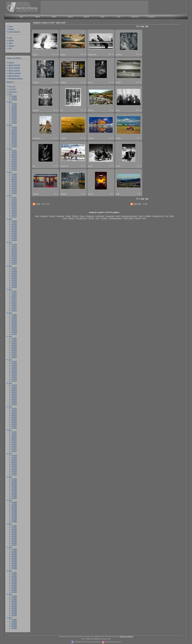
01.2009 (14, 498)
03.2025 (14, 119)
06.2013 (14, 395)
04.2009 (14, 493)
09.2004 (14, 601)
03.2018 (14, 283)
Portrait (52, 216)
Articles (11, 40)
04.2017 (14, 305)
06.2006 (14, 559)
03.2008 (14, 518)
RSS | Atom (45, 204)
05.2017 (14, 303)
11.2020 (14, 222)
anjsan (90, 166)
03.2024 (14, 143)
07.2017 (14, 300)
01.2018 (14, 287)
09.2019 (14, 249)
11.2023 (14, 152)
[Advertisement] (94, 7)
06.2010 (14, 466)
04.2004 (14, 610)
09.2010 (14, 460)
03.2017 (14, 307)
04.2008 (14, 516)
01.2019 (14, 264)
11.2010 (14, 457)
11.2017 (14, 293)
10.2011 (14, 435)
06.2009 (14, 489)
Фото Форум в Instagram (113, 642)
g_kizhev (64, 138)
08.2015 (14, 345)
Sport (97, 218)
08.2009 (14, 486)
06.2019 (14, 255)
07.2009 (14, 487)
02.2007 (14, 543)
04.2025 (14, 118)
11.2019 (14, 246)
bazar (119, 17)
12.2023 (14, 150)
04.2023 (14, 164)
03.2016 (14, 330)
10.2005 (14, 576)
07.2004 (14, 605)
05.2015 (14, 350)
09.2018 (14, 273)
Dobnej (91, 110)
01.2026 (14, 99)
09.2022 (14, 179)
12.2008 (14, 502)
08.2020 (14, 228)
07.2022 (14, 183)
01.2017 (14, 310)
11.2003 (14, 621)
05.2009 (14, 491)
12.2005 (14, 572)
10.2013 (14, 388)
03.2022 (14, 190)
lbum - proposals (15, 73)
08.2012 (14, 415)
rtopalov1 (119, 54)
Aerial (141, 216)
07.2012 (14, 417)
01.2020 (14, 240)
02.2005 (14, 590)
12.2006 (14, 549)
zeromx (35, 54)
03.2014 (14, 377)
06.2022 (14, 184)
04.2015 (14, 352)
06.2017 (14, 302)
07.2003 (14, 628)
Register (11, 29)
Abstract (71, 218)
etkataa (91, 194)
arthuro (63, 54)
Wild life (76, 216)
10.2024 (14, 130)
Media (38, 17)
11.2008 (14, 504)
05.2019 (14, 256)
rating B (86, 17)
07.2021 (14, 206)
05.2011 (14, 444)
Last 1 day (12, 86)
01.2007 (14, 545)
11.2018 (14, 269)
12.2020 (14, 221)
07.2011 (14, 440)
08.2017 (14, 298)
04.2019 (14, 258)
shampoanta (37, 138)
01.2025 (14, 123)
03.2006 (14, 565)
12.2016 (14, 314)
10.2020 (14, 224)
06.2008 (14, 513)
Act (167, 216)
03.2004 (14, 612)
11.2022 (14, 175)
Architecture (100, 216)
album (54, 17)
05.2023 (14, 163)
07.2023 (14, 159)
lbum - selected (14, 70)
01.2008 (14, 521)
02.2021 (14, 215)
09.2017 (14, 296)
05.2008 (14, 514)
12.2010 (14, 455)
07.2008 (14, 511)
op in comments (14, 68)
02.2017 (14, 309)
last (147, 26)
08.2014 (14, 368)
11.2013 (14, 387)
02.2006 (14, 567)
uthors (11, 62)
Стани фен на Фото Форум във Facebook (87, 642)
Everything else (81, 218)
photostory (135, 17)
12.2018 (14, 268)
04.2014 (14, 375)
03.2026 (14, 96)
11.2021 (14, 199)
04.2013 (14, 399)
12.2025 (14, 103)
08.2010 (14, 462)
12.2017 (14, 291)
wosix (118, 110)
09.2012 (14, 414)
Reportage (44, 216)
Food (118, 216)
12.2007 (14, 525)
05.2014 (14, 374)
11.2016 (14, 316)
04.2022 (14, 188)
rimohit (118, 82)
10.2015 (14, 341)
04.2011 (14, 446)
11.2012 (14, 410)
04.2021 (14, 211)
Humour (138, 218)
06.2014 (14, 372)
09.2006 (14, 554)
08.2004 (14, 603)
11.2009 (14, 480)
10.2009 (14, 482)
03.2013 (14, 401)
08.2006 (14, 556)
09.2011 (14, 437)
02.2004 (14, 613)
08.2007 (14, 533)
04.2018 (14, 282)
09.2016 (14, 320)
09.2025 (14, 109)
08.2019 (14, 251)
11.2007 (14, 527)
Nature (68, 216)
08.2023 (14, 157)
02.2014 (14, 379)
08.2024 (14, 134)
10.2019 (14, 248)
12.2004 (14, 596)
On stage (104, 218)
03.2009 (14, 494)
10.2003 (14, 623)
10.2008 (14, 506)
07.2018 (14, 276)
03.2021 (14, 213)
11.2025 (14, 105)
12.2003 (14, 619)
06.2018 (14, 278)
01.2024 (14, 146)
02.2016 (14, 332)
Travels (91, 218)
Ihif (34, 166)
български (151, 17)
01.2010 (14, 475)
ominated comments (16, 78)
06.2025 (14, 114)
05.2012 (14, 421)
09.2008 (14, 507)
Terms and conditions (126, 636)
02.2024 (14, 145)
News (10, 38)
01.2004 (14, 615)
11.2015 (14, 340)
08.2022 (14, 181)
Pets (144, 218)
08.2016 (14, 321)
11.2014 (14, 363)
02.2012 (14, 426)
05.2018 (14, 280)
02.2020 (14, 238)
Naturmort (90, 216)
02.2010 (14, 473)
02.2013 (14, 402)
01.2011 (14, 451)
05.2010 (14, 467)
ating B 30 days (14, 76)
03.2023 (14, 166)
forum (103, 17)
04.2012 (14, 422)
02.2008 (14, 520)
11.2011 (14, 433)
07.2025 (14, 112)
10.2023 (14, 154)
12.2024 (14, 127)
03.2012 (14, 424)
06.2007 (14, 536)
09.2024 (14, 132)
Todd (118, 194)
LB (62, 110)
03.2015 (14, 354)
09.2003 (14, 625)
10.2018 (14, 271)
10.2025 (14, 107)
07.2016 (14, 323)
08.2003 (14, 626)
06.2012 (14, 419)
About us (12, 46)
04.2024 (14, 141)
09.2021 (14, 202)
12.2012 (14, 408)
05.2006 (14, 561)
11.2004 (14, 598)
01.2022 (14, 193)
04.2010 (14, 469)
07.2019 (14, 253)
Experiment (110, 216)
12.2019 (14, 244)
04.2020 (14, 235)
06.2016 (14, 325)
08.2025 (14, 110)
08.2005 (14, 579)
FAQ (10, 48)
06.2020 (14, 231)
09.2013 (14, 390)
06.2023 (14, 161)
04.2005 (14, 586)
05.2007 (14, 538)
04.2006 (14, 563)
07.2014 (14, 370)
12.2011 (14, 432)
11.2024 (14, 129)
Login (10, 26)
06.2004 (14, 606)
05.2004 (14, 608)
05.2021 (14, 210)
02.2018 (14, 285)
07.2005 (14, 581)
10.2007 (14, 529)
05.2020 (14, 233)
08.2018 (14, 275)
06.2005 (14, 583)
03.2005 (14, 588)
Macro (82, 216)
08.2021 (14, 204)
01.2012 (14, 428)
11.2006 (14, 551)
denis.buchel (92, 54)
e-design (36, 110)
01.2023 (14, 170)
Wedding (148, 216)
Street (37, 216)
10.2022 (14, 177)
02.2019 (14, 262)
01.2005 (14, 592)
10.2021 (14, 201)
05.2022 (14, 186)
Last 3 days (12, 89)
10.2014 (14, 365)
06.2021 (14, 208)
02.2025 (14, 121)
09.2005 (14, 578)
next (143, 26)
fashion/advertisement (129, 216)
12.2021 (14, 197)
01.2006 (14, 568)
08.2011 (14, 439)
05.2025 (14, 116)
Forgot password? (14, 32)
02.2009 (14, 496)
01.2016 (14, 334)
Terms (11, 43)
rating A (70, 17)
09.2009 (14, 484)
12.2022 (14, 174)
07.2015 (14, 347)
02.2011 (14, 449)
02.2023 (14, 168)
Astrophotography (115, 218)
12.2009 (14, 479)
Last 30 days (13, 92)
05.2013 (14, 397)
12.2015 (14, 338)
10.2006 (14, 552)
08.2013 (14, 392)
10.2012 (14, 412)
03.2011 (14, 448)
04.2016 (14, 329)
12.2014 (14, 361)
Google (145, 204)
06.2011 (14, 442)
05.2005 (14, 585)
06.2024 (14, 137)
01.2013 (14, 404)
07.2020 (14, 229)
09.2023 (14, 156)
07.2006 (14, 558)
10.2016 (14, 318)
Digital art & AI (158, 216)
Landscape (60, 216)
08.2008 (14, 509)
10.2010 (14, 459)
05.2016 (14, 327)
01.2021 (14, 217)
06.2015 (14, 348)
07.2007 (14, 534)
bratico (91, 82)
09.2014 (14, 367)
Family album (128, 218)
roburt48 (63, 82)
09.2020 (14, 226)
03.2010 (14, 471)
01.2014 (14, 381)
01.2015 (14, 357)
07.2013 (14, 394)
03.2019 (14, 260)
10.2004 (14, 599)
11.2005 (14, 574)
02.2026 (14, 98)
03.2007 (14, 541)
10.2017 (14, 294)
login (21, 17)
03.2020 (14, 237)
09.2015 (14, 343)
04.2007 (14, 540)
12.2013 (14, 385)
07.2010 (14, 464)
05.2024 (14, 139)
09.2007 (14, 531)
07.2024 (14, 136)
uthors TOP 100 (14, 65)
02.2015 (14, 356)
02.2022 (14, 191)
